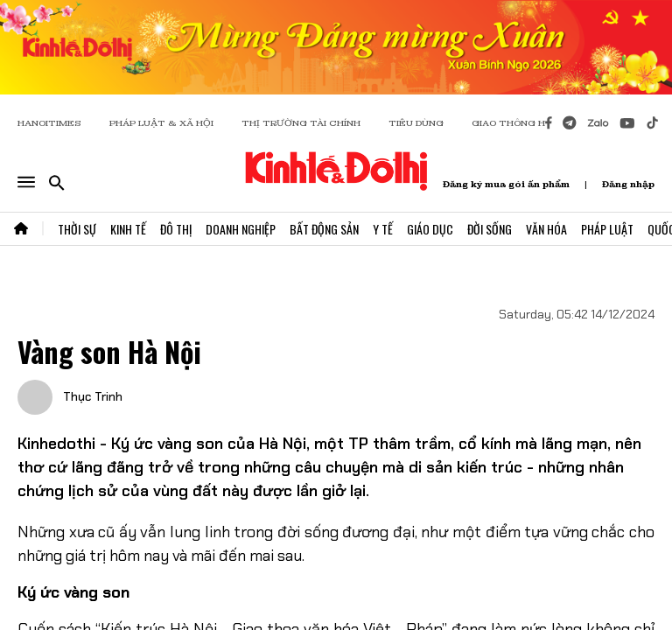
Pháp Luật (607, 229)
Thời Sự (77, 229)
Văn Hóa (546, 229)
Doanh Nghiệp (241, 229)
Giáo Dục (430, 229)
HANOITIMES (49, 123)
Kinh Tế (128, 229)
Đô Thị (176, 229)
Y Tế (383, 229)
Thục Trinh (91, 396)
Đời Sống (490, 229)
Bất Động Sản (324, 229)
